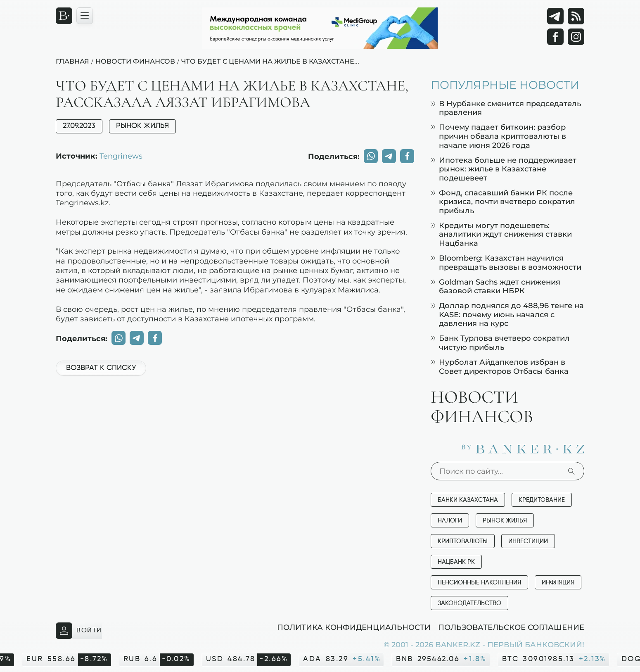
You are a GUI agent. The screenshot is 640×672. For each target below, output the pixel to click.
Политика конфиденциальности (354, 627)
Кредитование (542, 500)
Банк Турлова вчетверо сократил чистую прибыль (500, 343)
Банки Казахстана (468, 500)
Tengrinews (121, 156)
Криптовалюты (463, 541)
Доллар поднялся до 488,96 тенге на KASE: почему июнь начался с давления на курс (507, 314)
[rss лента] (576, 16)
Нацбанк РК (456, 562)
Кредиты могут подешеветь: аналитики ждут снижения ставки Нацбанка (501, 234)
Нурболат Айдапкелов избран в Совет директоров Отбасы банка (500, 367)
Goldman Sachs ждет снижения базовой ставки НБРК (495, 286)
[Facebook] (555, 37)
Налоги (450, 521)
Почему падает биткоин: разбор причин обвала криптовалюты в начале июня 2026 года (498, 136)
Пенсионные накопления (479, 583)
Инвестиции (528, 541)
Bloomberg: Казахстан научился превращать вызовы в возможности (506, 262)
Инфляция (558, 583)
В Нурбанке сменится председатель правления (506, 108)
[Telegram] (555, 16)
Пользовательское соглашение (511, 627)
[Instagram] (576, 37)
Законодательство (469, 603)
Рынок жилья (142, 126)
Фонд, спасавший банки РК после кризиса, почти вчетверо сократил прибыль (503, 202)
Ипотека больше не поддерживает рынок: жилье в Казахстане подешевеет (504, 169)
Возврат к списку (101, 368)
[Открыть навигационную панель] (85, 16)
